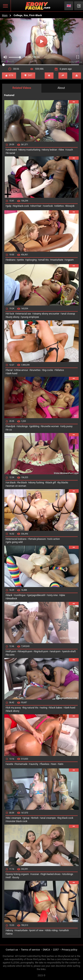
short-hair (36, 206)
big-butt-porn (42, 651)
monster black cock (17, 821)
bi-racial (11, 153)
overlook (48, 206)
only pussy (67, 426)
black (10, 595)
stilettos (59, 206)
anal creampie (48, 818)
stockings (23, 426)
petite (21, 260)
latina (10, 934)
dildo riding (52, 930)
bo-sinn (11, 655)
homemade (22, 764)
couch (70, 150)
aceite (10, 764)
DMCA (47, 950)
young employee (30, 317)
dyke (63, 595)
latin (61, 764)
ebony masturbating (30, 150)
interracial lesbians (17, 539)
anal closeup (68, 314)
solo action (54, 539)
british (35, 818)
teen (54, 764)
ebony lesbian (50, 150)
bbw (62, 150)
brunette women (50, 426)
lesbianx (11, 260)
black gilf (51, 483)
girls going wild (15, 542)
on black (11, 483)
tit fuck (10, 314)
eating (44, 708)
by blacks (63, 483)
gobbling (35, 426)
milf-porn (11, 651)
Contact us (12, 950)
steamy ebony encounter (46, 314)
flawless (45, 764)
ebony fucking (37, 483)
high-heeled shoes (51, 874)
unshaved (12, 150)
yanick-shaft (69, 651)
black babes (56, 708)
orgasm (70, 260)
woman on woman (16, 486)
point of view (37, 930)
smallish (64, 930)
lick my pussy (14, 708)
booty (16, 878)
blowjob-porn (26, 651)
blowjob (70, 206)
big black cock (66, 818)
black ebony (13, 711)
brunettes (36, 370)
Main (5, 15)
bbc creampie (14, 818)
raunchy (34, 764)
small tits (44, 260)
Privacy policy (70, 950)
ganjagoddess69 (37, 595)
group (26, 818)
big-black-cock (21, 206)
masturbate (57, 260)
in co (9, 430)
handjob (11, 426)
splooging (32, 260)
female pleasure (37, 539)
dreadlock (12, 599)
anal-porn (56, 651)
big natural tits (31, 708)
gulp (9, 206)
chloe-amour (22, 370)
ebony (10, 930)
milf (9, 878)
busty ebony (13, 317)
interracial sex (24, 314)
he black (23, 483)
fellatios (60, 370)
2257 (56, 950)
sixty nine (53, 595)
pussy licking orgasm (18, 874)
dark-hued (12, 373)
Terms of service (30, 950)
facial (10, 370)
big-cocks (48, 370)
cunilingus (20, 595)
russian (35, 874)
